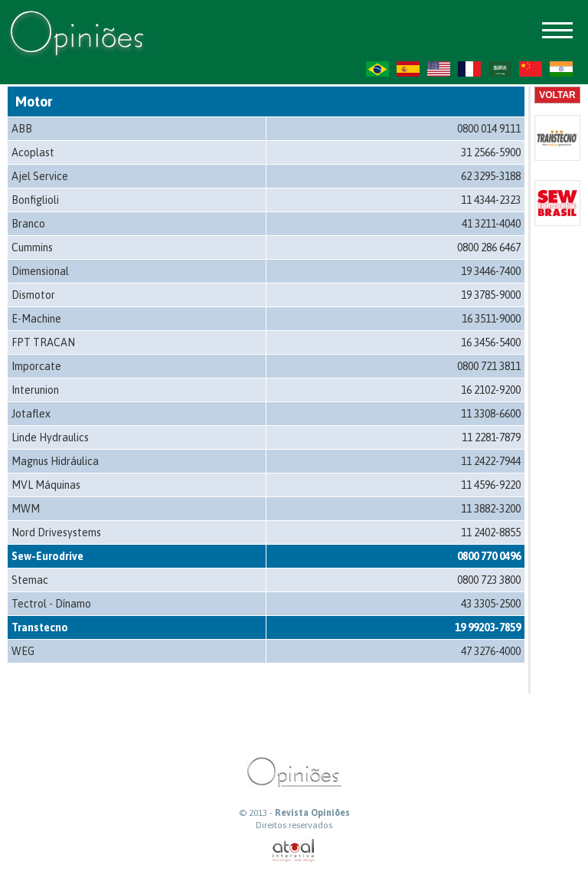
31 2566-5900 (491, 152)
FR (469, 69)
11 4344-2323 (491, 200)
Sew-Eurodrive (47, 556)
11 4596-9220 (491, 485)
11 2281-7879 (491, 437)
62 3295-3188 (491, 176)
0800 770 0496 (489, 556)
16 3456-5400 (491, 342)
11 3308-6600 (491, 414)
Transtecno (40, 627)
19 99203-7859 (488, 627)
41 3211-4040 (491, 224)
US (439, 69)
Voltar (557, 95)
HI (561, 69)
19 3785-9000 (491, 295)
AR (500, 69)
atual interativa (294, 851)
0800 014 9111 (489, 129)
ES (408, 69)
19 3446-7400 (491, 271)
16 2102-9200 (491, 390)
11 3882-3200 (491, 509)
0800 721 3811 (489, 366)
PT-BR (377, 69)
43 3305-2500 (491, 604)
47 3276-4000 (491, 651)
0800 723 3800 (489, 580)
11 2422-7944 (491, 461)
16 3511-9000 (491, 319)
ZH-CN (531, 69)
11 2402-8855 (491, 532)
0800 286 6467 (489, 247)
